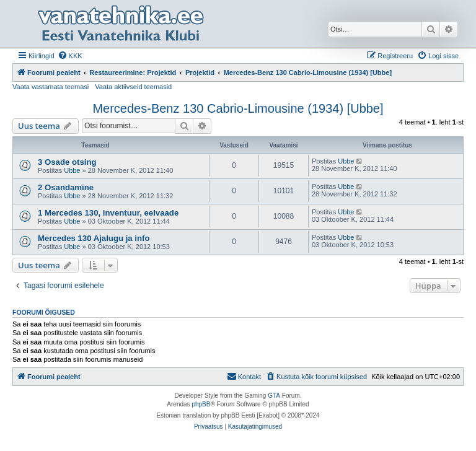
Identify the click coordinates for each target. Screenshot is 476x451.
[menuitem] (70, 56)
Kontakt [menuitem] (244, 376)
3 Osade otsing (67, 162)
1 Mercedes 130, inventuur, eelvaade (108, 213)
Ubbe (72, 170)
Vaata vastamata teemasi (51, 87)
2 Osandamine (66, 187)
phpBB (201, 404)
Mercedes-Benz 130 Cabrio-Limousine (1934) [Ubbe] (238, 108)
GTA (274, 396)
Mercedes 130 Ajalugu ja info (94, 238)
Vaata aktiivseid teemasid (133, 87)
